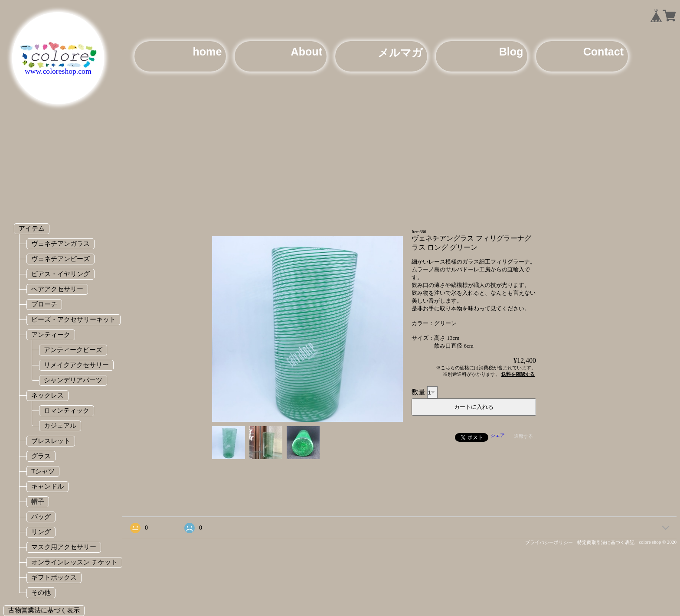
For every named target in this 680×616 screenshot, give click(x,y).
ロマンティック (67, 410)
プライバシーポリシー (549, 542)
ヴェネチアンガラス (60, 243)
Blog (511, 52)
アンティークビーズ (73, 350)
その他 (41, 592)
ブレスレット (51, 441)
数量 (418, 392)
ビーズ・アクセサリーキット (74, 319)
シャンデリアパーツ (73, 380)
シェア (498, 435)
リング (41, 532)
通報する (523, 436)
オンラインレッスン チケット (74, 562)
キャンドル (47, 486)
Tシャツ (43, 471)
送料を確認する (518, 374)
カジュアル (60, 425)
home (207, 52)
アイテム (32, 228)
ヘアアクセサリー (57, 289)
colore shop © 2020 (658, 542)
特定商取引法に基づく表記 (606, 542)
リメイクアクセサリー (76, 365)
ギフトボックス (54, 577)
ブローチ (44, 304)
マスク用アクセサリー (64, 547)
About (307, 52)
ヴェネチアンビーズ (60, 259)
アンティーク (51, 334)
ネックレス (47, 395)
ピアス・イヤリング (60, 274)
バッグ (41, 517)
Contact (603, 52)
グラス (41, 456)
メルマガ (400, 52)
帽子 (38, 501)
